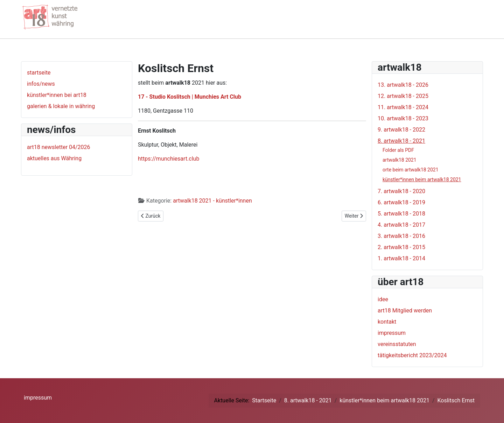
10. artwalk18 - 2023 (403, 118)
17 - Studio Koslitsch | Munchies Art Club (190, 97)
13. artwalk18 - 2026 (403, 85)
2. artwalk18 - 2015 (401, 247)
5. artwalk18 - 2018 (401, 214)
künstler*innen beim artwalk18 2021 (422, 179)
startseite (39, 73)
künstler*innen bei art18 (57, 95)
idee (383, 299)
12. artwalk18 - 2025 (403, 96)
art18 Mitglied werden (405, 311)
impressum (392, 333)
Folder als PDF (398, 150)
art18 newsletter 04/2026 (59, 147)
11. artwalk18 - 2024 (403, 107)
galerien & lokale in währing (61, 106)
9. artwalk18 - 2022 (401, 130)
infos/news (41, 84)
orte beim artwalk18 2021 (411, 170)
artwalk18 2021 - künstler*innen (212, 201)
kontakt (387, 322)
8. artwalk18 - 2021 (401, 141)
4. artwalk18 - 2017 (401, 225)
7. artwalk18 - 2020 (401, 191)
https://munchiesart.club (169, 159)
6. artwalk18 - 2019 (401, 202)
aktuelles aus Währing (54, 158)
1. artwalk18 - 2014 (401, 258)
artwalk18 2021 (400, 160)
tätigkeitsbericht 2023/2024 (412, 355)
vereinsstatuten (397, 344)
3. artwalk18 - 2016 (401, 236)
